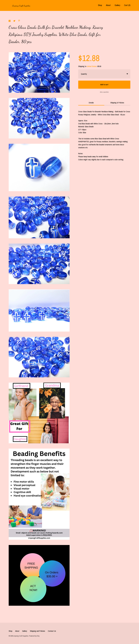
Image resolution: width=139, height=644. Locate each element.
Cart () (127, 5)
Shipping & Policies (117, 103)
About (108, 5)
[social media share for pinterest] (19, 21)
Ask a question (104, 92)
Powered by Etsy (34, 636)
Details (91, 103)
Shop (100, 5)
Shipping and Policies (37, 631)
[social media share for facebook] (10, 21)
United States (92, 66)
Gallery (117, 5)
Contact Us (52, 631)
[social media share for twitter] (15, 21)
